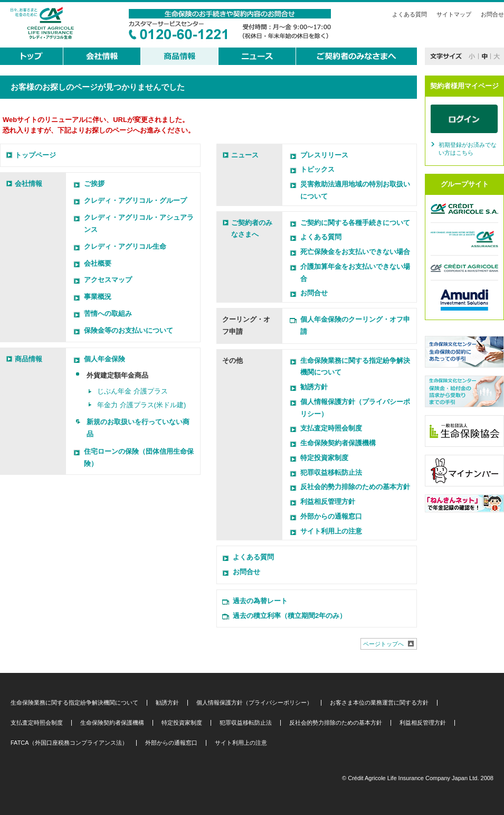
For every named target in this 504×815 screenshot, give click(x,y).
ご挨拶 (94, 184)
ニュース (245, 155)
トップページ (35, 155)
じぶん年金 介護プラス (132, 391)
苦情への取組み (108, 313)
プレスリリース (324, 155)
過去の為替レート (260, 601)
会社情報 (28, 184)
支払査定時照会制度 (331, 428)
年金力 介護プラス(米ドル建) (141, 405)
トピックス (317, 169)
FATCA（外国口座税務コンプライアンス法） (69, 743)
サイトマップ (454, 14)
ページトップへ (383, 644)
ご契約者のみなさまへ (252, 229)
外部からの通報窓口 (331, 516)
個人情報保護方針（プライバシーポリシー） (254, 703)
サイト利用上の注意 (331, 531)
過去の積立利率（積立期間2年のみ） (289, 616)
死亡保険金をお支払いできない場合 (355, 252)
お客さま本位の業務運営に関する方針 (379, 703)
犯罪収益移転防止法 (331, 472)
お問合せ (492, 14)
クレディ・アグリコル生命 (125, 246)
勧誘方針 (314, 387)
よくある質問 (410, 14)
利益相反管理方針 (328, 502)
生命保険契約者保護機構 (338, 443)
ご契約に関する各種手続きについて (355, 223)
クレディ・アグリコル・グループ (135, 200)
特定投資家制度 (324, 458)
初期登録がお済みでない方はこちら (468, 149)
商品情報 (28, 359)
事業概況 (98, 297)
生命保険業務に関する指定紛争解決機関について (74, 703)
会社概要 (98, 263)
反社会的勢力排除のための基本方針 (355, 487)
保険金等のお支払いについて (129, 330)
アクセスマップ (108, 280)
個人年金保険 (104, 359)
